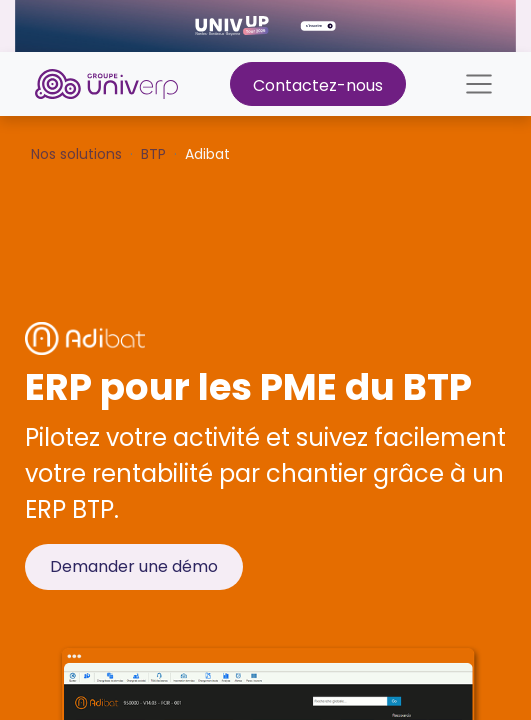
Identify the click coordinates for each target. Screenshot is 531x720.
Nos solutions (76, 154)
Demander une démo (134, 566)
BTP (153, 154)
